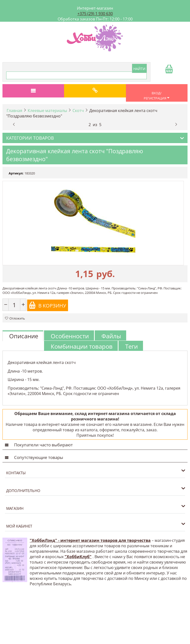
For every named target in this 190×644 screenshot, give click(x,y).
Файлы (111, 336)
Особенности (70, 336)
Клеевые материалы (47, 111)
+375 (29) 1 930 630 (95, 14)
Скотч (78, 111)
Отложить (15, 318)
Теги (131, 346)
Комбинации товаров (82, 346)
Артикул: (16, 173)
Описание (24, 336)
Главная (14, 111)
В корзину (47, 305)
